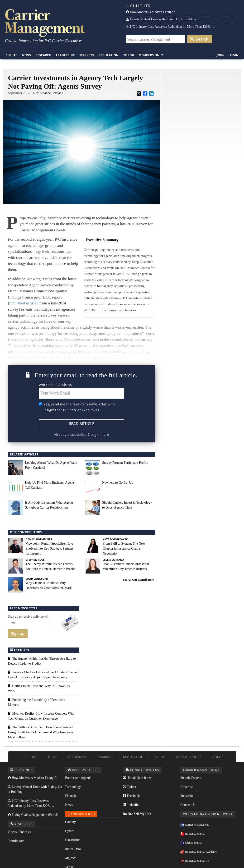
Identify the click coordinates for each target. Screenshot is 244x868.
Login (234, 55)
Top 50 (129, 55)
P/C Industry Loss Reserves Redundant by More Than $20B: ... (170, 27)
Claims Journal (191, 843)
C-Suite (12, 55)
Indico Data (73, 849)
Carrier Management (195, 825)
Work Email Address (55, 385)
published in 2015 (24, 303)
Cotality (70, 822)
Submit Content (191, 778)
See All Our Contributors (138, 580)
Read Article (81, 424)
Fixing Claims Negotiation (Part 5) (33, 815)
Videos (218, 757)
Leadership (65, 55)
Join (220, 55)
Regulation (109, 55)
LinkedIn (131, 805)
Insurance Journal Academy (199, 852)
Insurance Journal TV (195, 861)
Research (43, 55)
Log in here (100, 434)
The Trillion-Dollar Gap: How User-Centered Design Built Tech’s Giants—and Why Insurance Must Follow (41, 732)
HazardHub (73, 840)
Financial (71, 796)
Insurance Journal (193, 834)
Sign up (18, 634)
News (26, 55)
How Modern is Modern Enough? (150, 12)
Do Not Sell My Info (137, 814)
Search (199, 39)
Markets (86, 55)
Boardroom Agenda (78, 778)
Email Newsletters (138, 778)
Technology (73, 787)
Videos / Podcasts (19, 832)
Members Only (151, 55)
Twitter (130, 787)
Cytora (70, 831)
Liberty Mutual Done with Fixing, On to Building (161, 19)
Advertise (187, 787)
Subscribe (187, 796)
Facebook (131, 796)
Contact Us (188, 805)
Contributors (16, 841)
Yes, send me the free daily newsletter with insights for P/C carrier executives (79, 407)
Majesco (71, 858)
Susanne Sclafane (51, 93)
